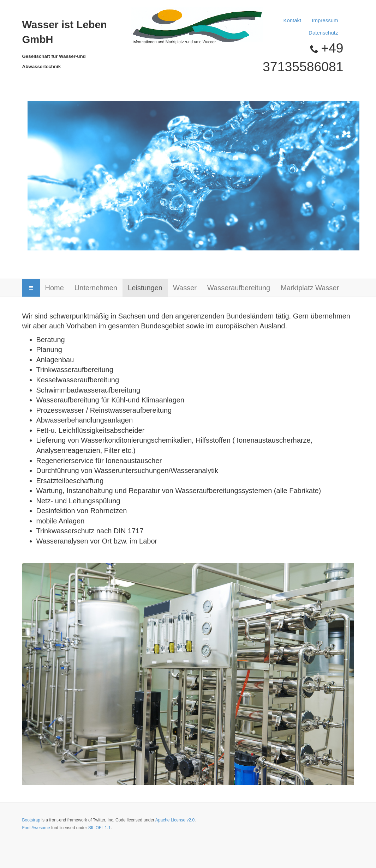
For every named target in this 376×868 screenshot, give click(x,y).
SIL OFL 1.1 (100, 828)
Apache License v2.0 (175, 820)
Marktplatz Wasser (310, 288)
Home (55, 288)
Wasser (185, 288)
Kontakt (292, 20)
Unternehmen (96, 288)
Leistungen (145, 288)
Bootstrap (31, 820)
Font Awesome (36, 828)
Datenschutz (323, 33)
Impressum (325, 20)
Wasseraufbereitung (239, 288)
